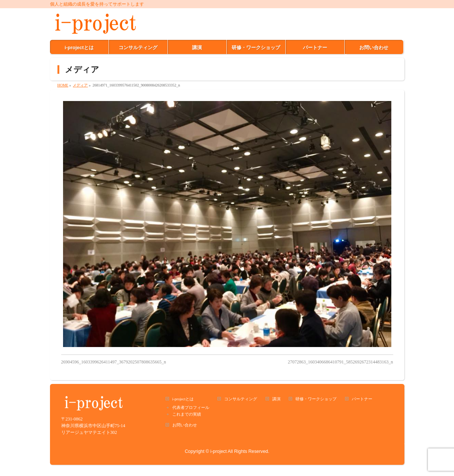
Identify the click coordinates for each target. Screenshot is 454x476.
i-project (219, 451)
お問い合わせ (185, 425)
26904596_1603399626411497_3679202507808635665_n (114, 362)
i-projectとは (183, 399)
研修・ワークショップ (316, 399)
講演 (276, 399)
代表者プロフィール (191, 408)
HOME (63, 85)
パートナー (362, 399)
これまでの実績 (187, 414)
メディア (80, 85)
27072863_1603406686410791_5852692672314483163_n (341, 362)
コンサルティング (241, 399)
